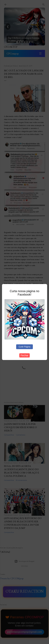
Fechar (24, 355)
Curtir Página (24, 347)
